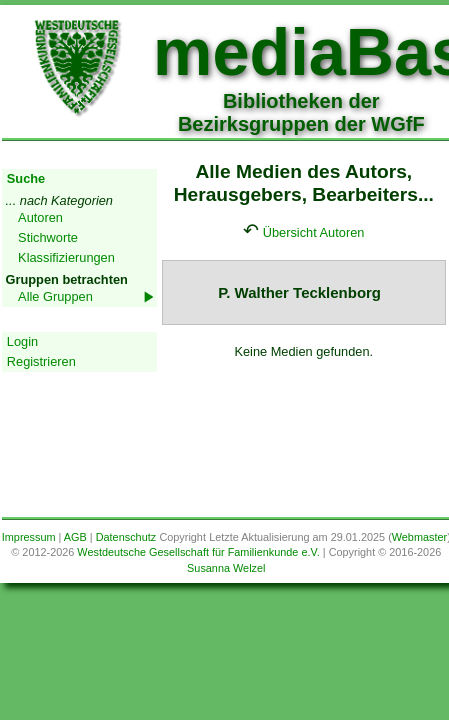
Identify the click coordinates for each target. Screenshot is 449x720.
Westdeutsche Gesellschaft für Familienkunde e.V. (198, 552)
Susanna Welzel (226, 568)
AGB (75, 537)
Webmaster (419, 537)
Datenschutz (126, 537)
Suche (26, 178)
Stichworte (48, 237)
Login (22, 341)
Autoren (40, 217)
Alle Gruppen (55, 296)
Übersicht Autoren (314, 232)
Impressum (29, 537)
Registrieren (41, 361)
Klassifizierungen (66, 257)
